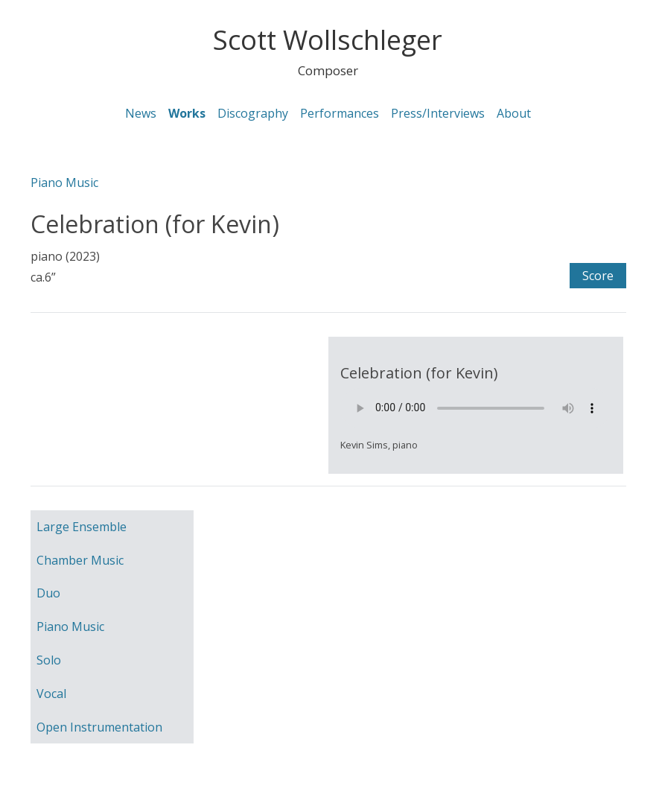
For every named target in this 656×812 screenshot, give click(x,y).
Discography (253, 113)
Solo (49, 660)
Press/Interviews (438, 113)
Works (187, 113)
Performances (340, 113)
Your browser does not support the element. (476, 408)
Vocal (51, 694)
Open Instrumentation (99, 727)
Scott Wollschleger (328, 40)
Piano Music (64, 183)
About (514, 113)
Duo (48, 593)
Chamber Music (80, 560)
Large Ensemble (82, 527)
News (141, 113)
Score (598, 276)
